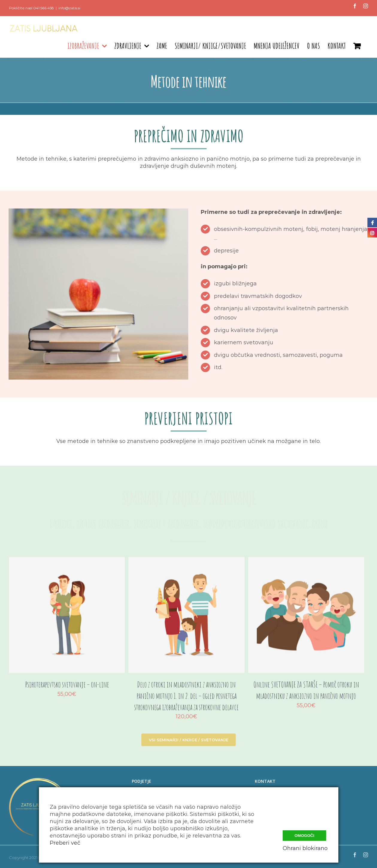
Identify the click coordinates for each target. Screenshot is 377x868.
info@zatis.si (69, 8)
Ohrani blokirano (305, 848)
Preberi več (65, 843)
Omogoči (305, 836)
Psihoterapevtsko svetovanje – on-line (67, 688)
